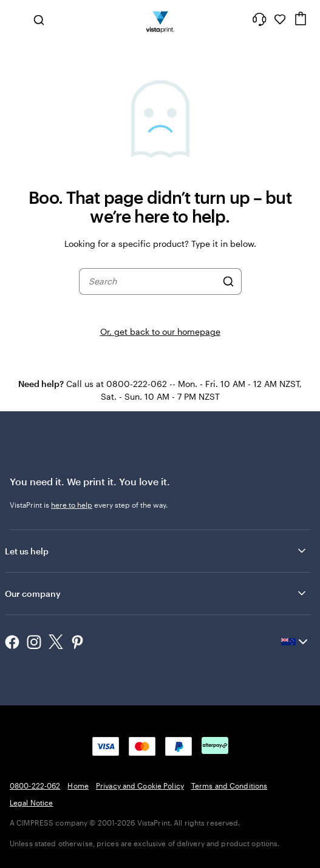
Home (78, 786)
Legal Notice (31, 802)
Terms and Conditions (229, 786)
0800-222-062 (35, 786)
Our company (156, 593)
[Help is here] (259, 19)
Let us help (156, 551)
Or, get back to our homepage (160, 331)
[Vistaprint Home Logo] (160, 19)
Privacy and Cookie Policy (140, 786)
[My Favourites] (280, 19)
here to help (72, 505)
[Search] (228, 281)
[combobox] (152, 281)
